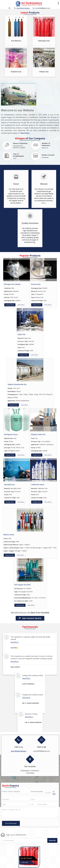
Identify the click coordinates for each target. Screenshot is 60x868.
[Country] (16, 804)
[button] (23, 8)
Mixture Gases (9, 535)
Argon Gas (22, 334)
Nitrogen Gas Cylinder (12, 284)
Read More (15, 642)
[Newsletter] (24, 840)
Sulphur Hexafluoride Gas (17, 384)
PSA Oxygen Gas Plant (22, 585)
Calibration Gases (38, 485)
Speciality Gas (9, 485)
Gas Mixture (16, 41)
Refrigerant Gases (11, 435)
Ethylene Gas (16, 72)
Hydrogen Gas (44, 41)
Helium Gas (44, 72)
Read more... (26, 133)
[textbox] (48, 792)
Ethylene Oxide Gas (38, 435)
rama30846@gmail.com (43, 8)
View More (21, 305)
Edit (54, 793)
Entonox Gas (36, 284)
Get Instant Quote (30, 618)
